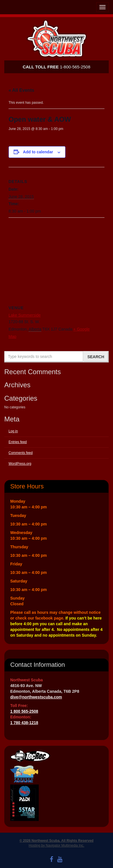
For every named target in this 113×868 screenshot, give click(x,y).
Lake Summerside (25, 315)
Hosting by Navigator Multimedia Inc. (56, 845)
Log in (13, 431)
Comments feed (21, 453)
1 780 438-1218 (24, 723)
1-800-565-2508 (57, 67)
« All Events (21, 90)
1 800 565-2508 (24, 711)
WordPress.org (20, 464)
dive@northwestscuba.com (36, 697)
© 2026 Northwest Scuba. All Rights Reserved (57, 841)
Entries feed (18, 442)
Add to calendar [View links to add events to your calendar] (38, 152)
